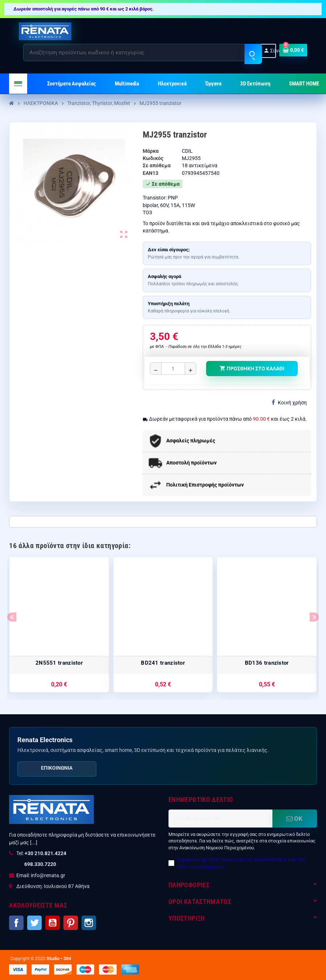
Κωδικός (153, 158)
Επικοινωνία (57, 768)
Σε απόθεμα (157, 165)
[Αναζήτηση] (142, 52)
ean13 (151, 173)
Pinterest (71, 923)
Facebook (16, 923)
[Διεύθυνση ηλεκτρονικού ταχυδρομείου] (220, 819)
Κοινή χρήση (289, 402)
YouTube (53, 923)
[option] (59, 625)
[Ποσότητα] (173, 369)
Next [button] (314, 617)
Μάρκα (151, 151)
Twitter (34, 923)
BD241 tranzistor (163, 663)
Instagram (89, 923)
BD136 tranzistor (267, 663)
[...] (34, 842)
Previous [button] (12, 617)
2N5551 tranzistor (59, 663)
